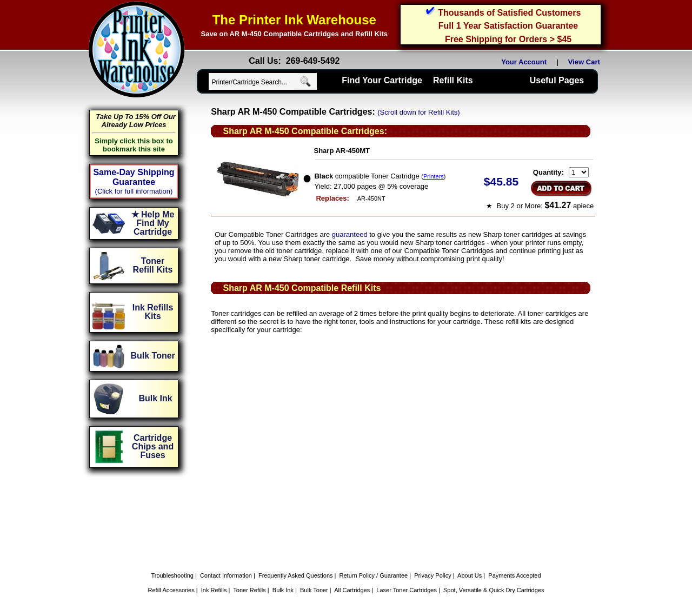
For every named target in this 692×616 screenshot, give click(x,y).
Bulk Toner (314, 590)
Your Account (524, 62)
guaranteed (350, 234)
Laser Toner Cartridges (407, 590)
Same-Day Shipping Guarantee (134, 177)
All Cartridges (352, 590)
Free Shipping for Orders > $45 (508, 39)
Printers (434, 176)
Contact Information (226, 575)
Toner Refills (249, 590)
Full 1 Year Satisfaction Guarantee (508, 26)
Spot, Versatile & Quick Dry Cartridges (494, 590)
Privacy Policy (432, 575)
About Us (470, 575)
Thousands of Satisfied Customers (509, 13)
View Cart (586, 62)
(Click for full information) (134, 191)
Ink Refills (214, 590)
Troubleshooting (172, 575)
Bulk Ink (283, 590)
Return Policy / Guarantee (374, 575)
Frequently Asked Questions (296, 575)
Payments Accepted (514, 575)
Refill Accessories (171, 590)
